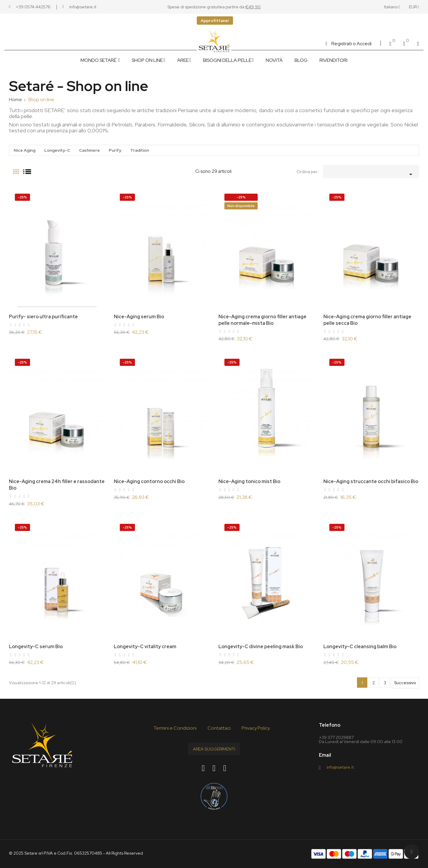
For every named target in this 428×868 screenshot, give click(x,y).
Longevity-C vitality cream (145, 647)
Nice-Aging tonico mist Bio (249, 481)
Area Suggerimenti (214, 749)
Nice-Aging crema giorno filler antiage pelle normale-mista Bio (262, 320)
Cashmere (89, 150)
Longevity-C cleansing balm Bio (360, 647)
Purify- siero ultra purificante (43, 317)
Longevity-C (57, 150)
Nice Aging (25, 150)
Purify (115, 150)
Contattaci (219, 728)
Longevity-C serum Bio (36, 647)
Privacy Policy (256, 728)
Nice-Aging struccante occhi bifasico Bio (371, 481)
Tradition (140, 150)
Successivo (405, 683)
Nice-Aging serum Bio (139, 317)
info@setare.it (340, 767)
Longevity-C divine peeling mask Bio (261, 647)
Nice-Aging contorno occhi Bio (149, 481)
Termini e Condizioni (175, 728)
